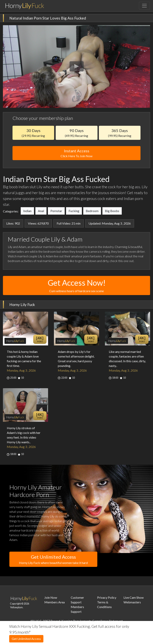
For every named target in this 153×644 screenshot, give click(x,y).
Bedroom (92, 211)
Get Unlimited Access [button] (53, 560)
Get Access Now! (76, 286)
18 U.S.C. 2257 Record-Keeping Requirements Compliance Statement (76, 621)
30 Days (33, 133)
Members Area (55, 602)
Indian (27, 211)
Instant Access (76, 153)
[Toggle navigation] (144, 6)
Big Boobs (112, 211)
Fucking (74, 211)
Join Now (51, 597)
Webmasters (132, 602)
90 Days (76, 133)
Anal (41, 211)
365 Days (120, 133)
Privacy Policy (107, 597)
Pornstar (56, 211)
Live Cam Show (134, 597)
